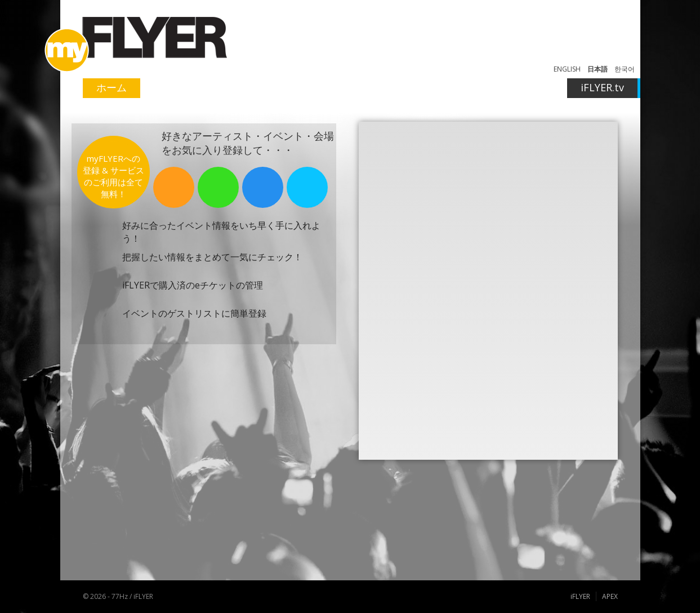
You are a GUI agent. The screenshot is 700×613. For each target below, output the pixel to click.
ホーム (112, 87)
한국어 (625, 69)
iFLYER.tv (602, 87)
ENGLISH (567, 69)
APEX (610, 596)
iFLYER (580, 596)
